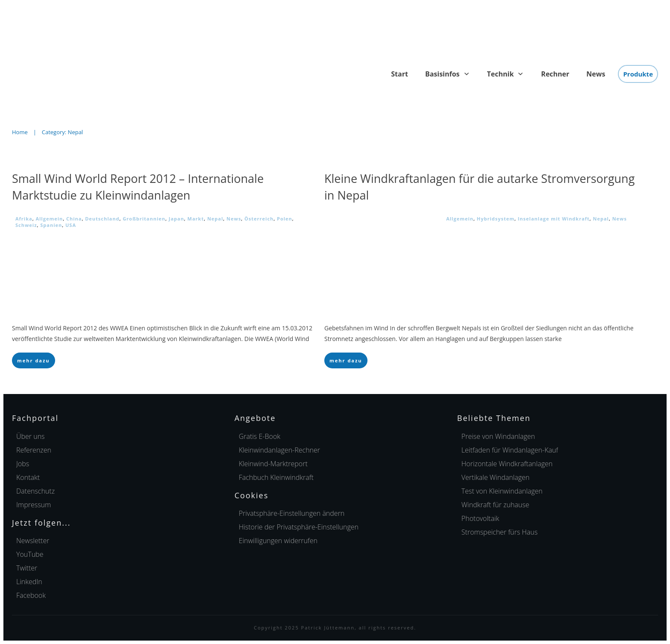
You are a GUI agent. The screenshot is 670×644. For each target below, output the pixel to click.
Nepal (215, 219)
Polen (285, 219)
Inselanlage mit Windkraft (554, 219)
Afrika (24, 219)
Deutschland (102, 219)
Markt (196, 219)
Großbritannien (144, 219)
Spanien (51, 225)
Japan (176, 219)
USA (71, 225)
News (234, 219)
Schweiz (26, 225)
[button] (292, 513)
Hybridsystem (496, 219)
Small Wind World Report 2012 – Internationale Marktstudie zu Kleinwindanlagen (138, 187)
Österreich (259, 219)
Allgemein (49, 219)
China (74, 219)
